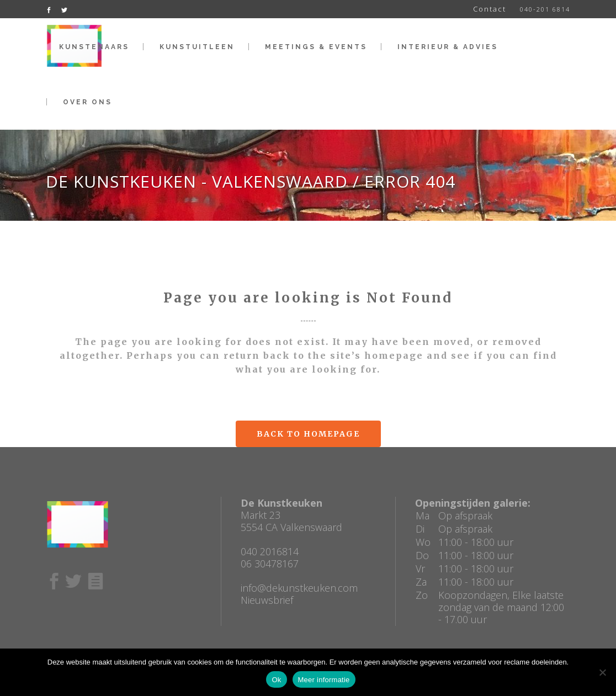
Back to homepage (308, 434)
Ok (276, 680)
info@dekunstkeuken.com (299, 588)
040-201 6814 (545, 9)
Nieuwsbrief (267, 600)
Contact (490, 9)
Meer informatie (324, 680)
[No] (602, 672)
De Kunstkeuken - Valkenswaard (197, 181)
